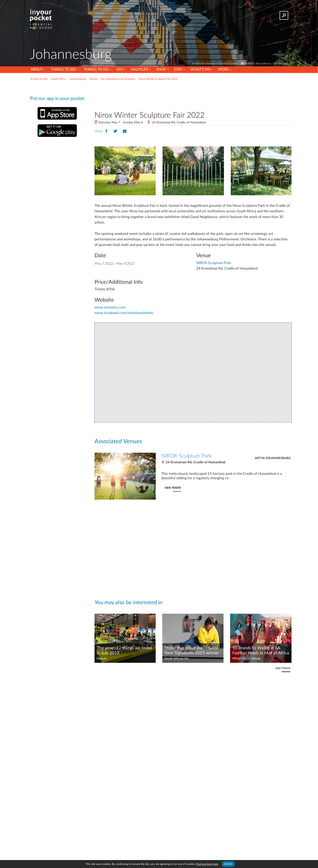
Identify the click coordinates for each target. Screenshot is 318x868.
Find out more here (207, 864)
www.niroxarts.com (110, 307)
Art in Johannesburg (273, 458)
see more (173, 488)
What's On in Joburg (246, 659)
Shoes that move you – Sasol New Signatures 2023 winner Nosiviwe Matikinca (192, 651)
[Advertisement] (193, 95)
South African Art (177, 659)
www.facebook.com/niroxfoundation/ (124, 313)
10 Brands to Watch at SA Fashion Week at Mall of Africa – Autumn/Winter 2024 (261, 651)
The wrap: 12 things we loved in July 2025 (124, 651)
